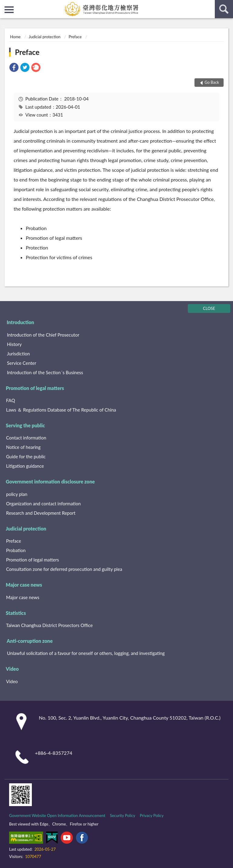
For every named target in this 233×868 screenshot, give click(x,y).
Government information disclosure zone (50, 481)
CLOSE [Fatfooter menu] (209, 308)
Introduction (20, 322)
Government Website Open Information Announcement (57, 815)
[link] (14, 68)
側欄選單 (9, 10)
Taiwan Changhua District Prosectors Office (49, 625)
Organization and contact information (43, 504)
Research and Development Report (41, 513)
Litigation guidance (25, 466)
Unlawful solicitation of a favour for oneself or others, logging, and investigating (86, 653)
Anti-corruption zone (30, 641)
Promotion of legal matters (35, 388)
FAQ (11, 400)
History (14, 344)
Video (12, 669)
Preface (75, 37)
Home (15, 37)
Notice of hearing (23, 447)
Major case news (24, 585)
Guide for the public (26, 456)
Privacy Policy (152, 815)
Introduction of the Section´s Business (45, 372)
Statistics (16, 613)
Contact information (26, 438)
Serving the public (25, 425)
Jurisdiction (18, 354)
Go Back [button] (212, 82)
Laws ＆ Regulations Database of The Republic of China (61, 410)
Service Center (22, 363)
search (224, 9)
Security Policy (123, 815)
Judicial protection (45, 37)
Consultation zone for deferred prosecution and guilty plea (64, 569)
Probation (16, 550)
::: (5, 5)
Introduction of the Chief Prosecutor (43, 335)
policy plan (17, 494)
